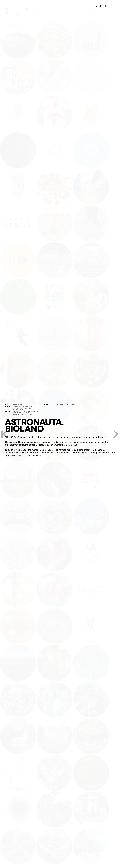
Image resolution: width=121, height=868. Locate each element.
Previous (4, 434)
